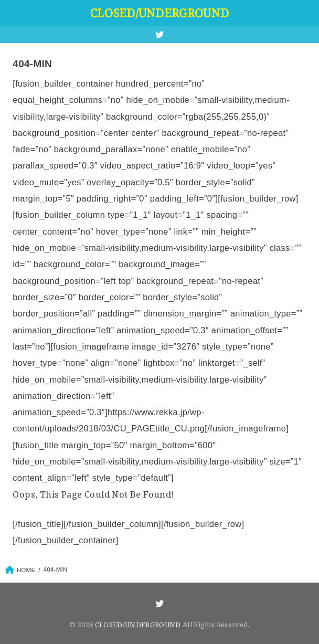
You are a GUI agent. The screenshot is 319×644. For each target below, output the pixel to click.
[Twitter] (159, 35)
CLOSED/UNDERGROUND (159, 13)
